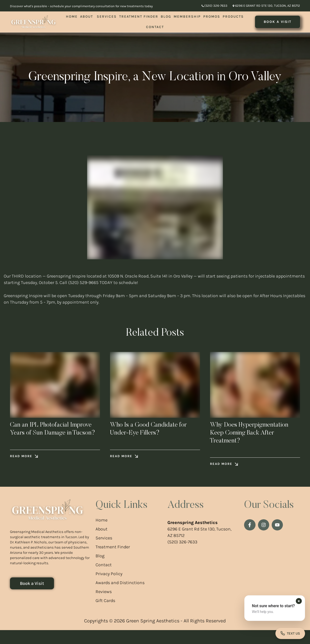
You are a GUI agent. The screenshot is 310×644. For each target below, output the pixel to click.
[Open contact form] (290, 633)
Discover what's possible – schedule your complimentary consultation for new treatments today (81, 6)
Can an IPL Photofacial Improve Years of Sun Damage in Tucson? (45, 435)
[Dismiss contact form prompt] (299, 601)
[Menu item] (72, 17)
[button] (214, 6)
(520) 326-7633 (182, 556)
